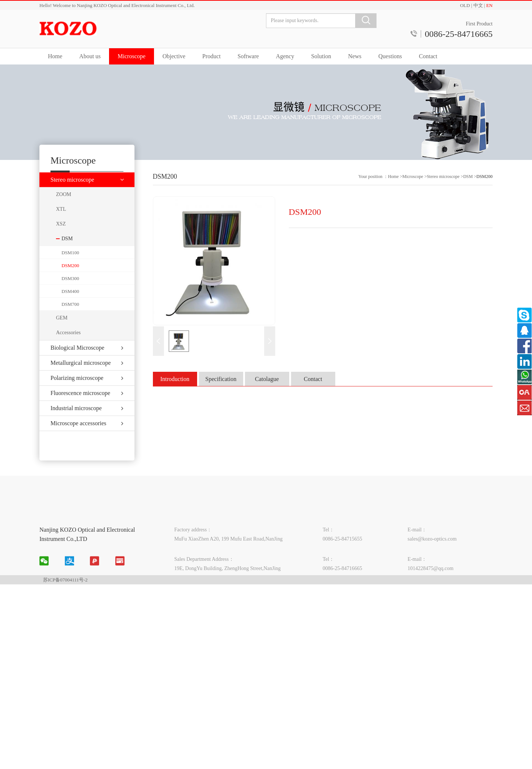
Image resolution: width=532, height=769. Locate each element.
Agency (285, 56)
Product (211, 56)
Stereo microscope (443, 186)
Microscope (132, 56)
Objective (174, 56)
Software (248, 56)
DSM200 (70, 277)
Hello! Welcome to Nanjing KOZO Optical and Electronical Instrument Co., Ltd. (117, 5)
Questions (390, 56)
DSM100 (70, 264)
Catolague (267, 389)
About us (90, 56)
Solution (321, 56)
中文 (478, 5)
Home (55, 56)
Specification (221, 389)
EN (489, 5)
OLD (465, 5)
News (355, 56)
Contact (428, 56)
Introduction (175, 389)
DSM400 (70, 302)
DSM (468, 186)
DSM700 (70, 315)
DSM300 (70, 289)
